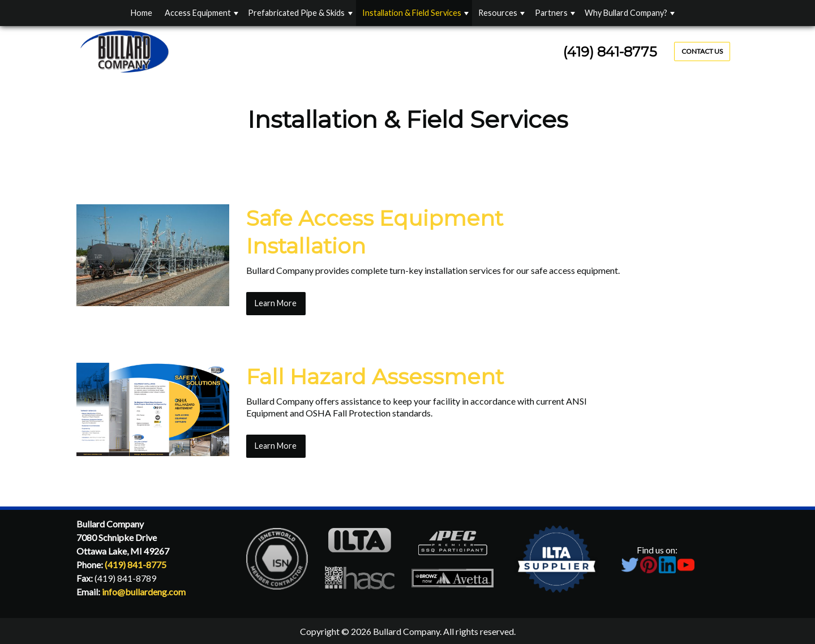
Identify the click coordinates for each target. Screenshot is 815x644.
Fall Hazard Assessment (375, 377)
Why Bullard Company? (626, 13)
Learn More (276, 303)
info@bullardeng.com (144, 592)
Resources (498, 13)
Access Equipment (198, 13)
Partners (551, 13)
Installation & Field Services (412, 13)
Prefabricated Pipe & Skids (296, 13)
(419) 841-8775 (610, 52)
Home (141, 13)
